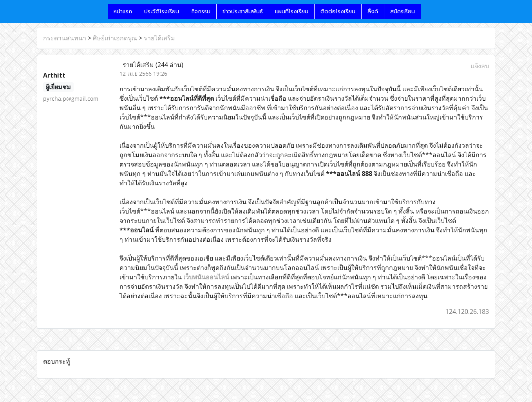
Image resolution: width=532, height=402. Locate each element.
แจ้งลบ (480, 66)
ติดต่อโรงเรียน (338, 12)
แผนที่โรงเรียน (292, 12)
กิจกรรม (201, 12)
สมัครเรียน (403, 12)
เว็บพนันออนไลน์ (206, 277)
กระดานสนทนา (65, 38)
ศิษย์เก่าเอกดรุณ (115, 38)
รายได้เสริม (159, 38)
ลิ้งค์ (373, 12)
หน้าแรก (123, 12)
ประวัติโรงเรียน (162, 12)
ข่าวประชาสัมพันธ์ (243, 12)
